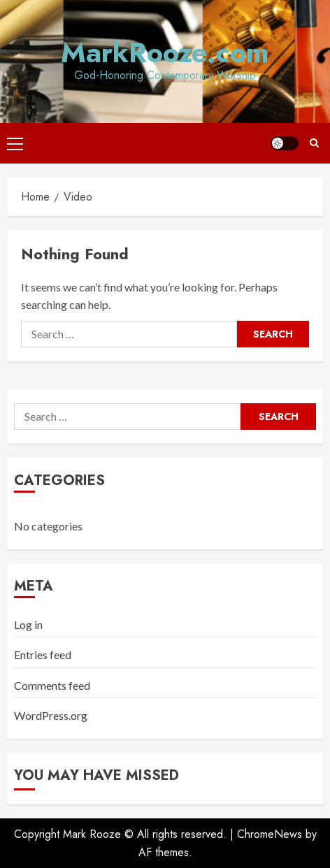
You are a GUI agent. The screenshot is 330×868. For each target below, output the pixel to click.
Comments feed (52, 685)
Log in (28, 624)
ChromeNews (270, 834)
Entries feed (43, 654)
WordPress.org (51, 715)
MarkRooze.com (165, 52)
